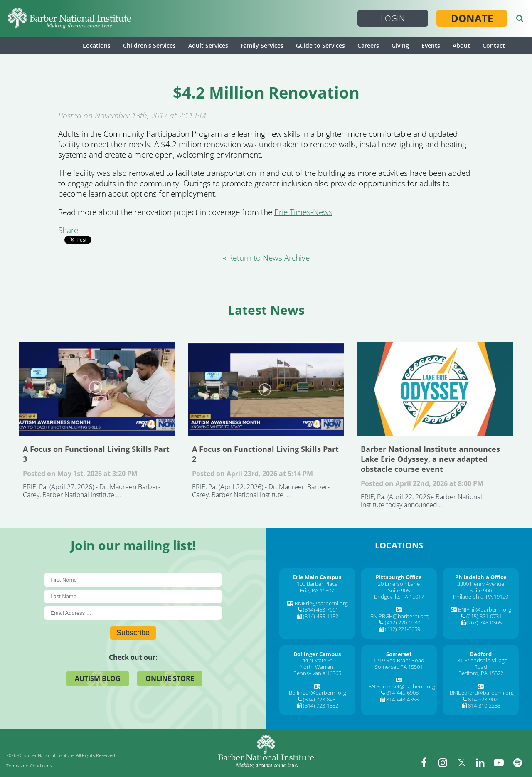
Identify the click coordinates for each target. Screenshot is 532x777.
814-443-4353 (402, 699)
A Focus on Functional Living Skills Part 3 (97, 389)
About (461, 46)
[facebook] (424, 762)
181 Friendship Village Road (481, 664)
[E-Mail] (133, 613)
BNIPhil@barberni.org (485, 609)
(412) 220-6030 (403, 622)
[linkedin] (480, 762)
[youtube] (499, 762)
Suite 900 (481, 590)
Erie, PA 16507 (317, 590)
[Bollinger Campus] (317, 654)
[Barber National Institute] (70, 19)
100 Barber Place (317, 584)
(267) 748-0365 (484, 622)
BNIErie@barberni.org (321, 603)
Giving (400, 46)
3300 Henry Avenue (481, 584)
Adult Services (208, 46)
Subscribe (133, 633)
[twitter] (461, 762)
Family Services (262, 46)
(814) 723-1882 (321, 705)
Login (393, 18)
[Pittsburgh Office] (399, 577)
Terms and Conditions (29, 766)
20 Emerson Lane (399, 584)
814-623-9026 (484, 699)
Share (68, 230)
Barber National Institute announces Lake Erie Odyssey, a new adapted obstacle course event (435, 389)
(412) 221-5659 (403, 629)
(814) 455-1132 (321, 616)
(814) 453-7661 (321, 609)
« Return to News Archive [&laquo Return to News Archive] (266, 258)
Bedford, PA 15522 (481, 673)
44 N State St (317, 660)
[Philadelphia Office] (481, 577)
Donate (472, 18)
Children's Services (149, 46)
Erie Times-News (303, 212)
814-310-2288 (484, 705)
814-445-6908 (402, 693)
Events (431, 46)
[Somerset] (399, 654)
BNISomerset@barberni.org (402, 686)
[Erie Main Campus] (317, 577)
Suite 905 (399, 590)
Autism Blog (98, 678)
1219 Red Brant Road (399, 660)
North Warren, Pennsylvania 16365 (317, 670)
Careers (368, 46)
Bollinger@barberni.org (318, 693)
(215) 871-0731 (484, 616)
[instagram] (443, 762)
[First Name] (133, 580)
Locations (97, 46)
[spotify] (517, 762)
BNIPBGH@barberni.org (399, 616)
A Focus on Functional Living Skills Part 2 (266, 389)
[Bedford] (481, 654)
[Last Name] (133, 596)
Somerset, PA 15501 (399, 667)
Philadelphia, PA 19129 (481, 597)
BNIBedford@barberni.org (482, 693)
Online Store (170, 678)
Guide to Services (320, 46)
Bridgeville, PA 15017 (399, 597)
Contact (494, 46)
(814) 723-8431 (321, 699)
